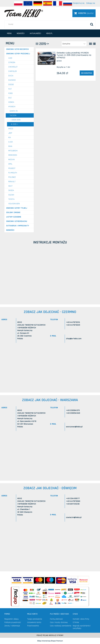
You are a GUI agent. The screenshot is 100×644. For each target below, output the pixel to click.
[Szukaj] (92, 24)
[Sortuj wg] (74, 44)
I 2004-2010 (16, 120)
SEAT (10, 186)
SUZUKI (11, 195)
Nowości (10, 230)
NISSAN (11, 160)
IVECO (11, 129)
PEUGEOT (12, 168)
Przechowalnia (33, 626)
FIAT (10, 89)
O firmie (76, 622)
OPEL (10, 164)
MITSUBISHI (13, 151)
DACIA (11, 76)
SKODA (11, 190)
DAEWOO (12, 80)
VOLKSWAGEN (14, 204)
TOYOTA (11, 199)
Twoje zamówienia (35, 619)
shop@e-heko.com (74, 339)
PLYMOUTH (13, 173)
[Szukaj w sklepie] (50, 24)
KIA (10, 137)
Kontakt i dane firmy (81, 619)
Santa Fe (14, 111)
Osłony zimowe (13, 212)
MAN (10, 146)
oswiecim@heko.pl (74, 517)
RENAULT (12, 182)
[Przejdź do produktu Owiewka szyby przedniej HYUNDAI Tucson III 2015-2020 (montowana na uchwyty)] (47, 58)
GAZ (10, 98)
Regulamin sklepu (12, 619)
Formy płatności (56, 619)
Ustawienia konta (34, 622)
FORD (10, 93)
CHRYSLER (12, 71)
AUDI (10, 58)
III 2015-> (15, 124)
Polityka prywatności (13, 622)
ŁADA (11, 142)
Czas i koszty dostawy (59, 622)
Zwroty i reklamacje (12, 626)
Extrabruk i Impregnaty (18, 226)
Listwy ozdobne (14, 217)
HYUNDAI (12, 107)
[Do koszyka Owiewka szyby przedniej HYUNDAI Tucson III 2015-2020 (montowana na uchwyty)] (87, 73)
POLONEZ (12, 177)
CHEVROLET (13, 67)
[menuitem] (9, 33)
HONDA (11, 102)
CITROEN (12, 62)
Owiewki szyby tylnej (17, 208)
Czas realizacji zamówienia (61, 626)
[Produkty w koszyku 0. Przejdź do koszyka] (84, 13)
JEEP (10, 133)
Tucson (13, 115)
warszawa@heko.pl (74, 427)
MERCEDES (13, 155)
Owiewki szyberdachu (17, 221)
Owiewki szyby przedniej (18, 54)
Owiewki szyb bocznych (17, 49)
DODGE (11, 85)
